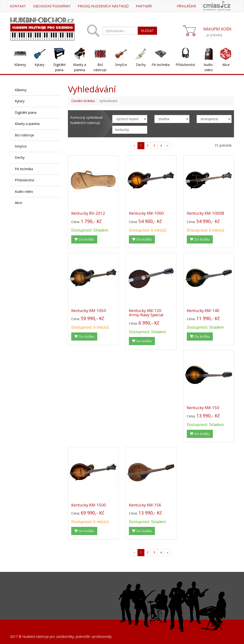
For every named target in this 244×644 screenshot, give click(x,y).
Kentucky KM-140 (203, 310)
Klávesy (20, 65)
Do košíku (84, 239)
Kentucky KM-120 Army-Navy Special (146, 313)
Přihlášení (186, 6)
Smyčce (121, 65)
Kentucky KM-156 (145, 505)
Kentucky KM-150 (203, 408)
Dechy (141, 65)
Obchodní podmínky (52, 6)
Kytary (39, 65)
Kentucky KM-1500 (89, 505)
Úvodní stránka (83, 101)
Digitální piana (59, 67)
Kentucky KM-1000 (146, 213)
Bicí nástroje (100, 67)
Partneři (144, 6)
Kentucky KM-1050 (89, 310)
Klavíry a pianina (80, 67)
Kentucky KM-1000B (206, 213)
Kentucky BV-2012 (88, 213)
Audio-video (209, 67)
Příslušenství (185, 65)
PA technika (161, 65)
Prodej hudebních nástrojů (103, 6)
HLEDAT (147, 31)
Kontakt (18, 6)
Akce (226, 65)
